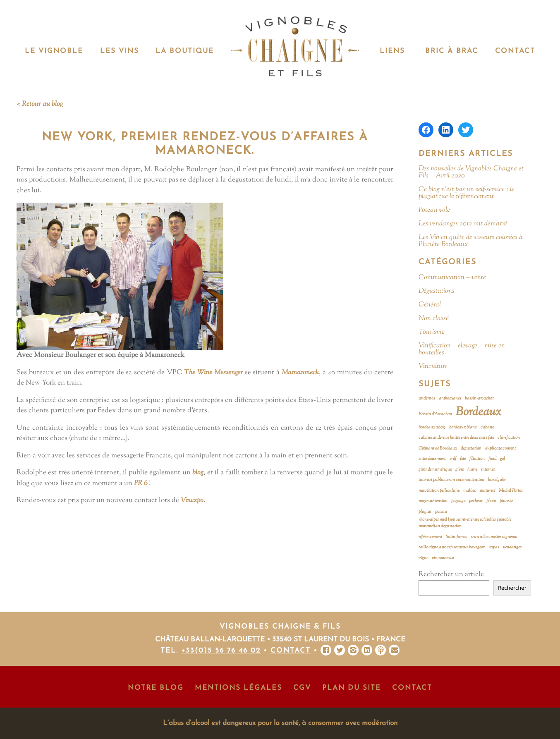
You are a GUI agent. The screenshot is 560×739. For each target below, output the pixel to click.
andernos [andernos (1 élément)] (427, 398)
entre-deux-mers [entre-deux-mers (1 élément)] (432, 459)
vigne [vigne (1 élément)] (423, 558)
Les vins (120, 51)
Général (430, 305)
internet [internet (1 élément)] (488, 470)
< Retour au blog (40, 104)
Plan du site (352, 688)
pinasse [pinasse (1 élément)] (506, 501)
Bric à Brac (452, 51)
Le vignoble (54, 51)
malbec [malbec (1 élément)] (470, 491)
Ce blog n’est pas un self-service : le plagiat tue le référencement (467, 193)
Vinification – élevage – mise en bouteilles (462, 349)
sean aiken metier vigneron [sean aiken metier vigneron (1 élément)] (494, 537)
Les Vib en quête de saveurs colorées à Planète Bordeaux (471, 241)
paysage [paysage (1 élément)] (458, 501)
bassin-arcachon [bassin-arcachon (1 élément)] (480, 398)
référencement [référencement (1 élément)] (430, 537)
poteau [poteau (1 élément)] (441, 512)
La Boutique (185, 51)
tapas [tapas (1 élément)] (494, 547)
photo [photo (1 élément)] (491, 501)
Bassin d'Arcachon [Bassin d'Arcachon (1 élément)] (435, 414)
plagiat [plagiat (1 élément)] (425, 512)
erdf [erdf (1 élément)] (453, 459)
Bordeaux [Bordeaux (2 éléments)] (479, 412)
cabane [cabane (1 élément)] (487, 427)
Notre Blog (156, 688)
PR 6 (141, 483)
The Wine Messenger (213, 373)
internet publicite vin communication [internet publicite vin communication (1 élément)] (451, 480)
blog (198, 473)
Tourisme (432, 332)
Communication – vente (452, 278)
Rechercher (512, 588)
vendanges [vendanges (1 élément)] (512, 547)
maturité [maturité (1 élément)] (487, 491)
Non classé (434, 319)
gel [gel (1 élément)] (503, 459)
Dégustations (437, 291)
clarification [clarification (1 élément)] (509, 438)
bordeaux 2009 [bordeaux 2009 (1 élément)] (432, 427)
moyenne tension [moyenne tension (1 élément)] (433, 501)
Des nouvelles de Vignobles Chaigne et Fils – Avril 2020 (471, 172)
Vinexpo (192, 500)
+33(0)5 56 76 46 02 (221, 651)
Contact (515, 51)
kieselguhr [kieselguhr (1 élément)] (497, 480)
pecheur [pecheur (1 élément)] (476, 501)
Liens (392, 51)
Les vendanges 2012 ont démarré (463, 224)
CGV (302, 688)
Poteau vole (434, 210)
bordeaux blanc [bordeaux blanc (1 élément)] (463, 427)
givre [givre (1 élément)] (459, 470)
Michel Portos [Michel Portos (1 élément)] (511, 491)
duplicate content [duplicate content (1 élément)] (500, 448)
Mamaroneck (300, 373)
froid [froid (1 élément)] (492, 459)
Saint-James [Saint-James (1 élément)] (456, 537)
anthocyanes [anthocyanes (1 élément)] (450, 398)
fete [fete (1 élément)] (463, 459)
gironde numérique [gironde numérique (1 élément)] (435, 470)
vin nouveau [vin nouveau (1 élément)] (443, 558)
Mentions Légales (238, 688)
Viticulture (433, 367)
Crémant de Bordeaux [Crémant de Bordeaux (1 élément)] (438, 448)
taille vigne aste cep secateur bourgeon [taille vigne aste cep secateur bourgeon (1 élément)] (452, 547)
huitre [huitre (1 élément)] (472, 470)
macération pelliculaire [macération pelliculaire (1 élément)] (439, 491)
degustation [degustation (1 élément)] (471, 448)
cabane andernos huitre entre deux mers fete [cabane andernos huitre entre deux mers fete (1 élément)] (456, 438)
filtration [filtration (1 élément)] (477, 459)
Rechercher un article (451, 574)
